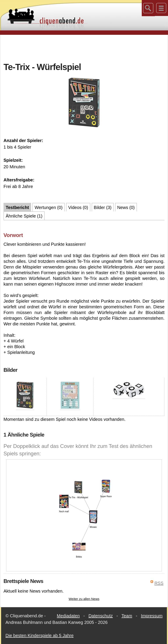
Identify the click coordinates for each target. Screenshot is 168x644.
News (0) (126, 207)
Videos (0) (78, 207)
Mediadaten (68, 616)
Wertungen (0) (48, 207)
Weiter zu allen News (84, 599)
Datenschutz (101, 616)
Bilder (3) (103, 207)
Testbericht (17, 207)
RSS (159, 583)
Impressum (152, 616)
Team (127, 616)
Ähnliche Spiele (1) (24, 216)
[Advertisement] (84, 48)
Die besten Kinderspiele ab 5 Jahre (39, 635)
